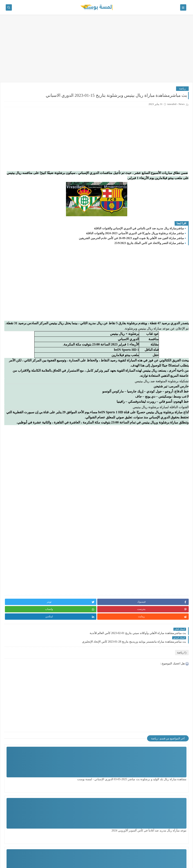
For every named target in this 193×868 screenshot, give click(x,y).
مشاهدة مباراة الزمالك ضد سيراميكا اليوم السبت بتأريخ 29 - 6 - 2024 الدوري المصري (124, 831)
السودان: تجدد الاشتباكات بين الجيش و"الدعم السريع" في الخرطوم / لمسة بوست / (17, 242)
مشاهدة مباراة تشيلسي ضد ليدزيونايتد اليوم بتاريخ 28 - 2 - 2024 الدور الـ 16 (80, 831)
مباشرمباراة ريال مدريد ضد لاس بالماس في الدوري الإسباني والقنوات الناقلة (139, 236)
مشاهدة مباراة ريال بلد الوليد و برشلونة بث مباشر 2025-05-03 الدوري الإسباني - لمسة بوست (168, 779)
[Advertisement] (96, 50)
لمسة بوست (153, 863)
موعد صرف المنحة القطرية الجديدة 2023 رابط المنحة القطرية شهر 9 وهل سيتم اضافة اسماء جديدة (17, 283)
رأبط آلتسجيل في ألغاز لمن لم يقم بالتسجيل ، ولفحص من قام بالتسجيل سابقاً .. (18, 180)
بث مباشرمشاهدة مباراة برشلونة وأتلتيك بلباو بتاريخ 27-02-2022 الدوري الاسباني (17, 304)
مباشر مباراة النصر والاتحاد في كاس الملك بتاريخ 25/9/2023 (149, 250)
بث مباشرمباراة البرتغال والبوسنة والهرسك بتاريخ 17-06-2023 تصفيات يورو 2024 (17, 324)
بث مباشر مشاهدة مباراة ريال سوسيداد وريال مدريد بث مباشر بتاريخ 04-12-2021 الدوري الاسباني (17, 345)
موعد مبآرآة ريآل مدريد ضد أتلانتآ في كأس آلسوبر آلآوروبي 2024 (124, 779)
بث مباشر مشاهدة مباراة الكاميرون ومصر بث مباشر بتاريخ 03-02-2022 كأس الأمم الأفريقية (18, 262)
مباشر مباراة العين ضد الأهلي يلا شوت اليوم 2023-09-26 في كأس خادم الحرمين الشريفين (131, 246)
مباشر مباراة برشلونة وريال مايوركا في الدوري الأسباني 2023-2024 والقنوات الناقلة (135, 241)
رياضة (182, 89)
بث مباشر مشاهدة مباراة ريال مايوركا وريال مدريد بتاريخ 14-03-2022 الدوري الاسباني (16, 365)
